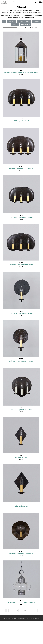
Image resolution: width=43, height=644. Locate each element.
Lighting (11, 22)
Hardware (15, 24)
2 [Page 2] (10, 611)
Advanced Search (25, 24)
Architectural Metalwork (24, 22)
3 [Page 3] (14, 611)
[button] (14, 2)
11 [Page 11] (29, 611)
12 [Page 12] (32, 611)
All (4, 22)
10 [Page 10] (25, 611)
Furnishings (36, 22)
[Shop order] (10, 27)
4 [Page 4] (17, 611)
